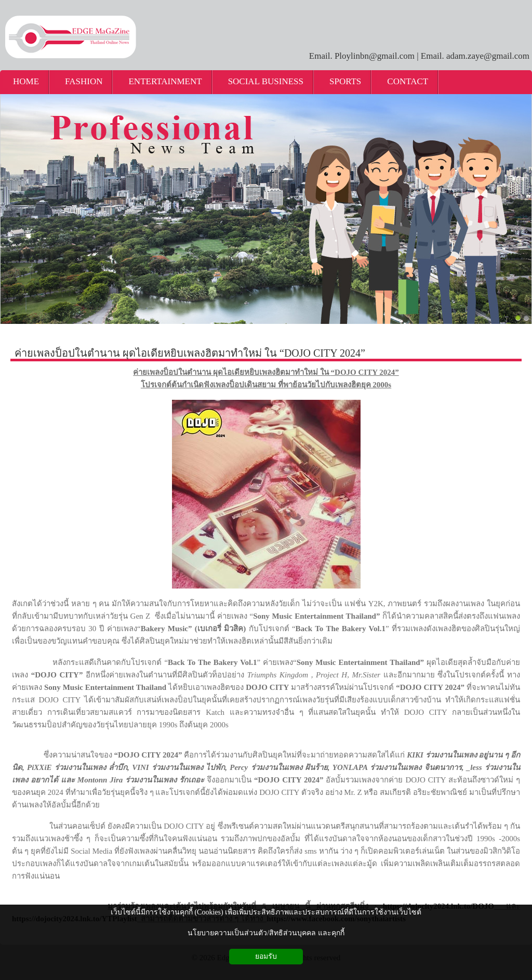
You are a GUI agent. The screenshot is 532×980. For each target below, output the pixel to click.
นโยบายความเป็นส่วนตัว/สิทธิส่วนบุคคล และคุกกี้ (266, 933)
